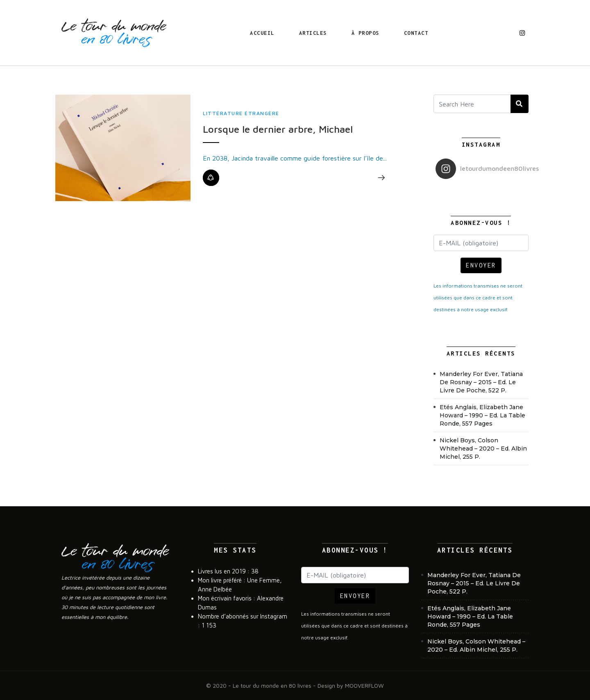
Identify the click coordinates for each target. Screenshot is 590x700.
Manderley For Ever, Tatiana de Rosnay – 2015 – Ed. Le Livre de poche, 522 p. (481, 382)
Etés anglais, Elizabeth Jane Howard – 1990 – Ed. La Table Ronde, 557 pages (482, 415)
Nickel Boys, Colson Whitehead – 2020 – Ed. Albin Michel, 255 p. (483, 449)
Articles (313, 33)
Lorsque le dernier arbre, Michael (278, 129)
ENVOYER (481, 265)
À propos (365, 33)
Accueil (262, 33)
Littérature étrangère (241, 113)
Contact (416, 33)
